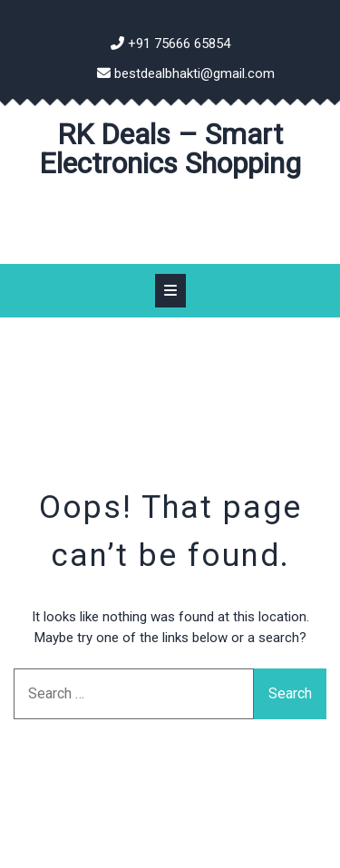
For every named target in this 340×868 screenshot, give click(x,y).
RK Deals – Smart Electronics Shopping (170, 149)
